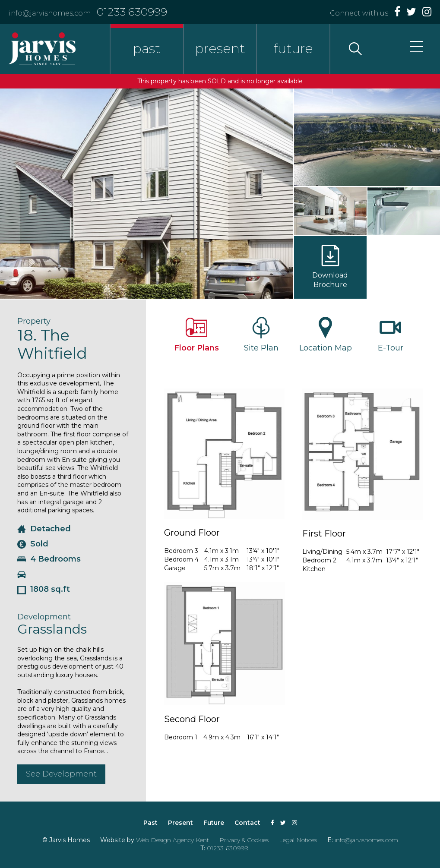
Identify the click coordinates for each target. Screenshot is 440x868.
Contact (247, 823)
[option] (147, 194)
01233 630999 (132, 12)
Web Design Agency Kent (173, 840)
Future (214, 823)
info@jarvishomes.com (50, 13)
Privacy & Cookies (244, 840)
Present (180, 823)
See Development (61, 774)
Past (150, 823)
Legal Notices (298, 840)
